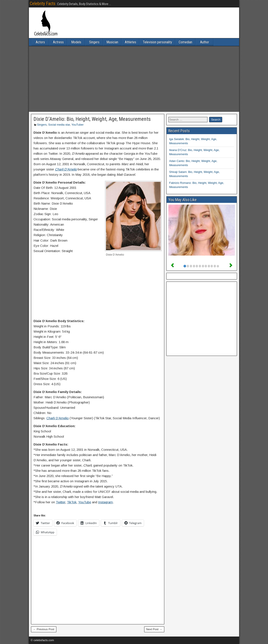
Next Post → (154, 629)
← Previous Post (44, 629)
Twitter (61, 502)
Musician (112, 42)
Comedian (185, 42)
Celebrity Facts (43, 4)
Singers (94, 42)
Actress (58, 42)
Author (205, 42)
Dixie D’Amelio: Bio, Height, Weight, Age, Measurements (92, 119)
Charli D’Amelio (58, 418)
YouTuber (77, 125)
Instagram (105, 502)
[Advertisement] (134, 79)
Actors (40, 42)
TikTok (72, 502)
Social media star (59, 125)
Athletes (130, 42)
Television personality (157, 42)
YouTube (85, 502)
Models (76, 42)
